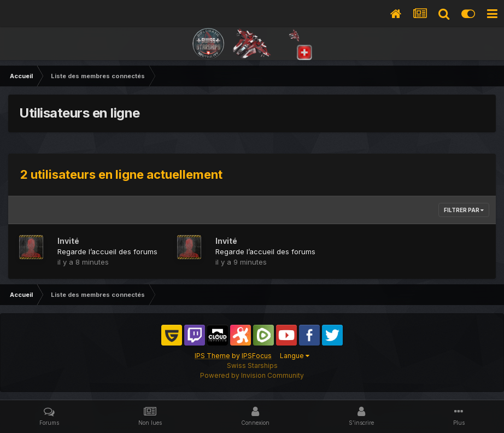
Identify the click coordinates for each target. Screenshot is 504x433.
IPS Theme (212, 356)
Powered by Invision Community (252, 375)
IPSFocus (257, 356)
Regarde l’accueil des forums (107, 251)
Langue (295, 356)
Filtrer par (464, 210)
